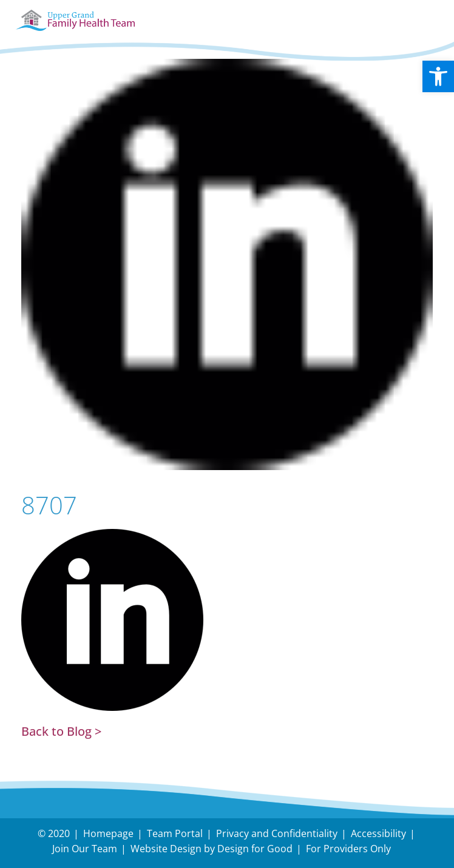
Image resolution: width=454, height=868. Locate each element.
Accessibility (378, 833)
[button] (438, 76)
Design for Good (255, 849)
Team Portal (175, 833)
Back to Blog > (61, 731)
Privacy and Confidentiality (277, 833)
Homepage (108, 833)
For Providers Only (348, 849)
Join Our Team (85, 849)
